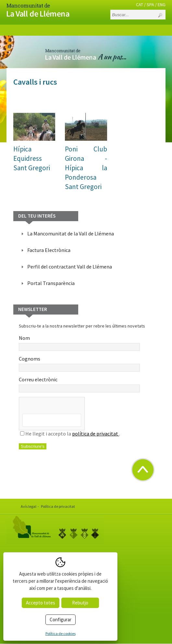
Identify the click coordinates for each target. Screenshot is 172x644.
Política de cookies (61, 633)
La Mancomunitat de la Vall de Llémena (71, 233)
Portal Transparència (51, 283)
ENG (162, 5)
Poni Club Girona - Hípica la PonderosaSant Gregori (86, 168)
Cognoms (79, 364)
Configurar (61, 620)
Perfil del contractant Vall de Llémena (70, 267)
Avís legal (29, 506)
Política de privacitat (58, 506)
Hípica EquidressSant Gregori (32, 158)
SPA (150, 5)
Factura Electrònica (49, 250)
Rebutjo (80, 603)
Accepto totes (41, 603)
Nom (79, 343)
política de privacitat (96, 434)
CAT (140, 5)
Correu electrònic (79, 384)
